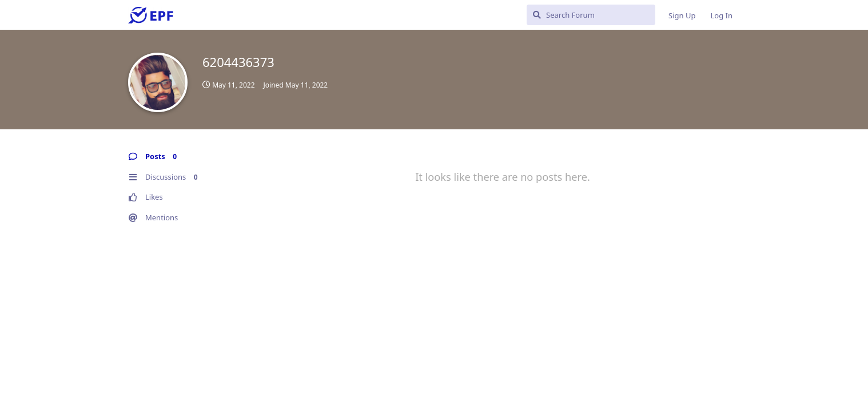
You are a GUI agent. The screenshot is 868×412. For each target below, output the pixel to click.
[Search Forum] (591, 15)
